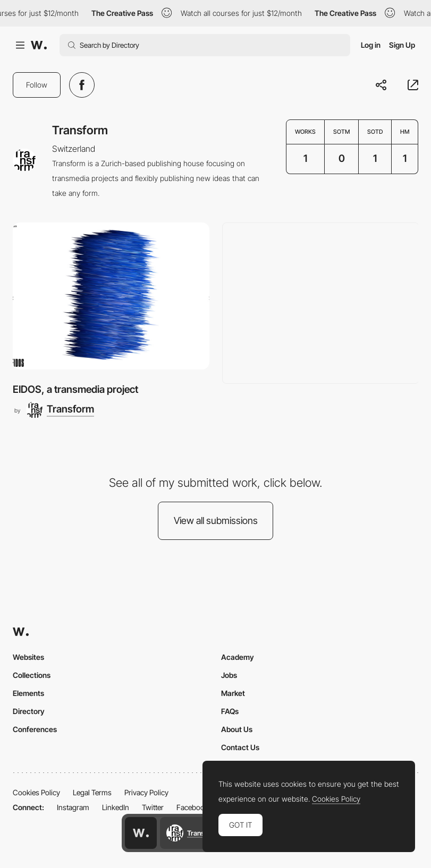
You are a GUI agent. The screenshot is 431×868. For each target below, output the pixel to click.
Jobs (229, 675)
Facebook (192, 807)
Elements (28, 693)
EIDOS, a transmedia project (75, 389)
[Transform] (60, 410)
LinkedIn (116, 807)
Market (233, 693)
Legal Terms (92, 792)
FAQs (230, 711)
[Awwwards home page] (141, 833)
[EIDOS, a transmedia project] (111, 296)
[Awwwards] (39, 45)
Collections (32, 675)
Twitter (153, 807)
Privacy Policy (146, 792)
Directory (29, 711)
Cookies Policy (36, 792)
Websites (28, 657)
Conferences (35, 729)
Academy (238, 657)
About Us (237, 729)
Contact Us (240, 747)
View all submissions (216, 521)
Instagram (73, 807)
